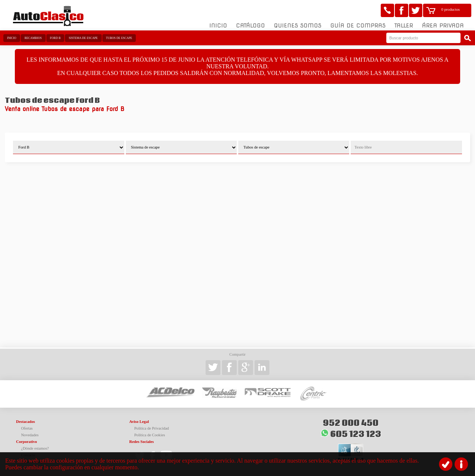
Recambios (33, 38)
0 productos (451, 9)
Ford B (55, 38)
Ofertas (27, 428)
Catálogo (250, 26)
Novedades (30, 435)
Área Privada (443, 26)
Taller (404, 26)
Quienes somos (298, 26)
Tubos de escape (119, 38)
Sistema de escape (83, 38)
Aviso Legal (139, 422)
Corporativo (26, 442)
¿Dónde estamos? (35, 448)
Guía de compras (358, 26)
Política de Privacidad (152, 428)
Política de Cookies (150, 435)
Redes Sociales (141, 442)
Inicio (218, 26)
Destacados (25, 422)
